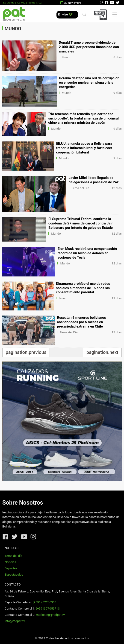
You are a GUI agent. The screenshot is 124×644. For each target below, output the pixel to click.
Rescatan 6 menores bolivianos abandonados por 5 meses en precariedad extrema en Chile (81, 322)
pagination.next (102, 352)
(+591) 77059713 (48, 609)
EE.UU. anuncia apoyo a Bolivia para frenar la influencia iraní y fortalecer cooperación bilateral (84, 148)
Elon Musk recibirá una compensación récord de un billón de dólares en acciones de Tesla (87, 253)
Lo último (9, 3)
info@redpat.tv (15, 621)
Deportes (11, 568)
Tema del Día (80, 188)
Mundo (66, 57)
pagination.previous (26, 352)
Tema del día (13, 556)
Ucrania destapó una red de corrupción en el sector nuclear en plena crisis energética (89, 83)
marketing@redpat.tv (50, 615)
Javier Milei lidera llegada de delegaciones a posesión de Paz (94, 180)
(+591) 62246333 (44, 602)
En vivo (65, 14)
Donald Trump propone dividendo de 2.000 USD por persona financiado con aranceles (89, 47)
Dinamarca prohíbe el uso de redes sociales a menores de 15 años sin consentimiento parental (83, 288)
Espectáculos (14, 575)
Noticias (10, 562)
